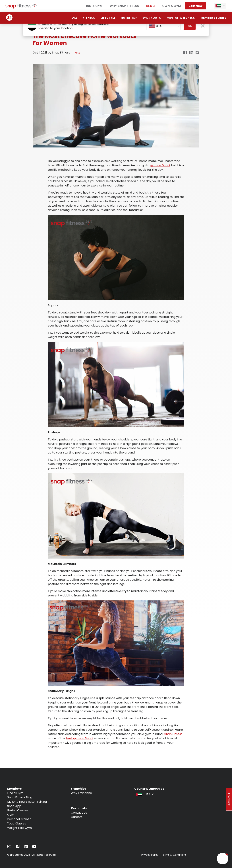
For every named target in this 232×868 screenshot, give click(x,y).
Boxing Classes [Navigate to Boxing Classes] (18, 810)
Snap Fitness (173, 734)
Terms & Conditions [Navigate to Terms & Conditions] (174, 855)
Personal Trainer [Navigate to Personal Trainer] (19, 819)
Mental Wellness (181, 18)
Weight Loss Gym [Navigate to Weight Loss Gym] (19, 828)
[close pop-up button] (203, 26)
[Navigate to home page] (22, 8)
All (75, 18)
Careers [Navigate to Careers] (77, 817)
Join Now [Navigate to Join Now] (195, 6)
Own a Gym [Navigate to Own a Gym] (172, 6)
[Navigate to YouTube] (34, 847)
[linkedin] (191, 53)
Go (190, 26)
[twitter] (197, 53)
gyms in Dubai (160, 165)
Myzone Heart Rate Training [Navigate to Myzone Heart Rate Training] (27, 802)
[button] (223, 859)
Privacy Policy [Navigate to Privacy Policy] (150, 855)
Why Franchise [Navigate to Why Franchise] (81, 793)
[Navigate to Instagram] (9, 847)
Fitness (89, 18)
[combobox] (220, 6)
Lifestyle (108, 18)
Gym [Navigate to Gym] (11, 815)
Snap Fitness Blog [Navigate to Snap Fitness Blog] (20, 797)
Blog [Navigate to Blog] (151, 6)
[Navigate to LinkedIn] (26, 847)
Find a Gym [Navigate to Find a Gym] (94, 6)
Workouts (152, 18)
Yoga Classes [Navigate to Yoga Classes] (17, 823)
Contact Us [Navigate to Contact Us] (79, 813)
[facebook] (185, 53)
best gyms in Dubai (79, 738)
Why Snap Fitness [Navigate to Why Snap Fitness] (125, 6)
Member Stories (214, 18)
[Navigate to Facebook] (18, 847)
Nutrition (129, 18)
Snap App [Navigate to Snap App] (14, 806)
